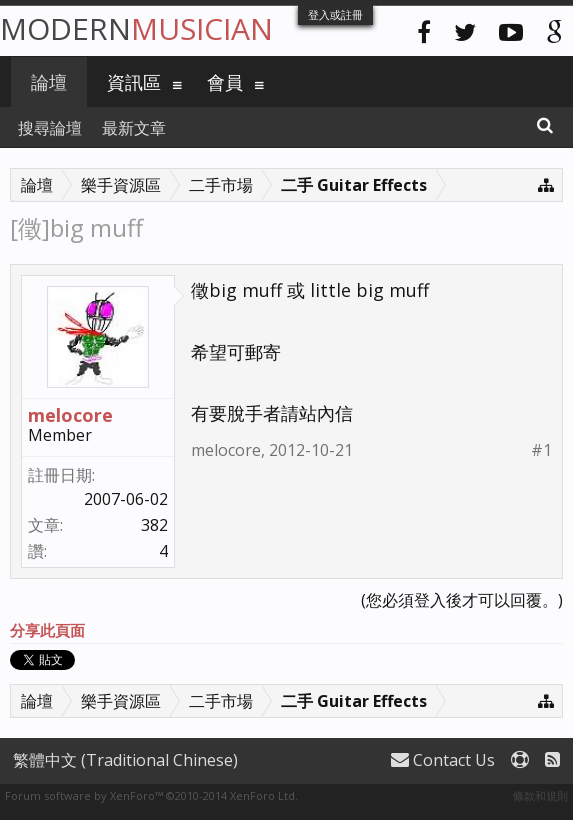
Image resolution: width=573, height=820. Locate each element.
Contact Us (443, 760)
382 (154, 525)
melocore (70, 415)
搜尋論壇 (50, 128)
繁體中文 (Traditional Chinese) (125, 760)
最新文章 (134, 128)
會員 (225, 82)
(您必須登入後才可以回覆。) (462, 600)
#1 (541, 450)
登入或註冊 (335, 14)
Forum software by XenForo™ (151, 795)
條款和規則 (540, 795)
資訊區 (134, 82)
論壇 (49, 82)
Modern (136, 28)
